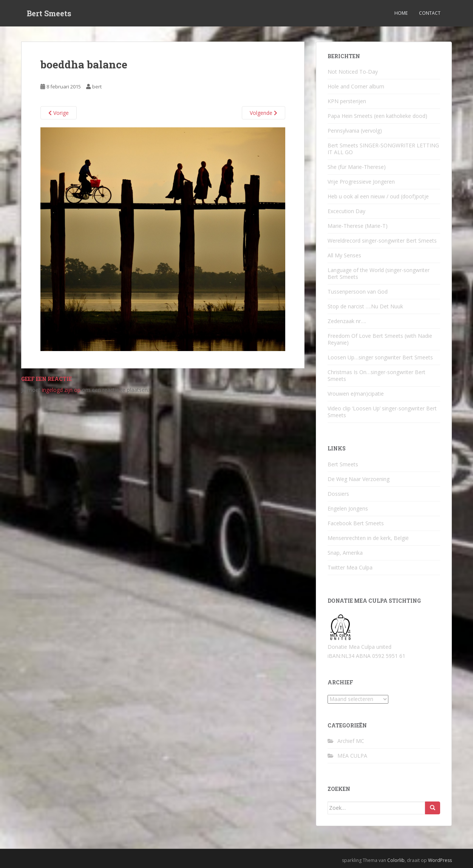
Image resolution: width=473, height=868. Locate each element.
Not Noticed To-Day (353, 72)
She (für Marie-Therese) (357, 167)
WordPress (440, 860)
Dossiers (338, 494)
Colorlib (396, 860)
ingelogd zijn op (61, 390)
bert (97, 87)
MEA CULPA (352, 756)
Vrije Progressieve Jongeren (361, 182)
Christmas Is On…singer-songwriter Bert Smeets (376, 375)
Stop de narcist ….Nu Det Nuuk (365, 306)
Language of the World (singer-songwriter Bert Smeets (379, 273)
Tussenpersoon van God (358, 292)
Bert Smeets (49, 13)
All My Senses (344, 255)
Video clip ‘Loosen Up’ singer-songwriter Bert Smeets (382, 412)
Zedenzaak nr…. (347, 321)
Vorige (59, 113)
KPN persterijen (347, 101)
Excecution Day (346, 211)
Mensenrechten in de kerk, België (368, 538)
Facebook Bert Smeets (356, 523)
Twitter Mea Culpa (350, 567)
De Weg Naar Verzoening (359, 479)
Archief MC (351, 741)
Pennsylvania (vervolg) (355, 131)
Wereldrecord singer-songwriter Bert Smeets (382, 241)
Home (401, 13)
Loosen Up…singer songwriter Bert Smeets (380, 357)
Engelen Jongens (348, 508)
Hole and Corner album (356, 86)
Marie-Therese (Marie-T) (358, 226)
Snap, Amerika (345, 553)
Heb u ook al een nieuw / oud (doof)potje (378, 196)
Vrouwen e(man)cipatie (356, 394)
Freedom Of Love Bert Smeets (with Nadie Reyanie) (380, 339)
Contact (430, 13)
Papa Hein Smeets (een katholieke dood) (377, 116)
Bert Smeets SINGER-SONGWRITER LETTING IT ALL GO (383, 149)
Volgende (264, 113)
